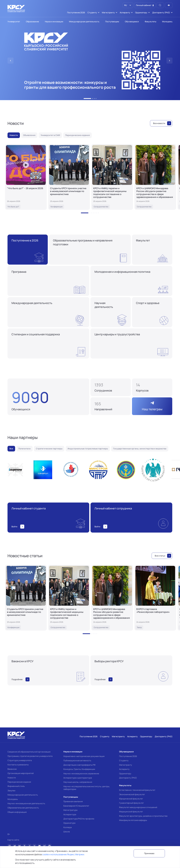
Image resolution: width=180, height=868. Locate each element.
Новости (12, 778)
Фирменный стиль (16, 786)
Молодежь (13, 799)
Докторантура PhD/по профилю (79, 819)
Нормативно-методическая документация (84, 756)
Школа (67, 832)
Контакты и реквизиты (18, 765)
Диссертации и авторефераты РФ (79, 765)
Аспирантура (70, 814)
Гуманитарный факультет (131, 803)
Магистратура (70, 810)
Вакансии (12, 769)
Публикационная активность (77, 760)
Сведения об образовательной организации (29, 752)
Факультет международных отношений (138, 807)
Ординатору (125, 774)
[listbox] (128, 5)
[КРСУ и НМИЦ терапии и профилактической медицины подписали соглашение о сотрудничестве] (112, 177)
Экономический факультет (132, 794)
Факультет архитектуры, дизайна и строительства (143, 816)
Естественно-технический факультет (137, 790)
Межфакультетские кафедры (133, 820)
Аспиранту (124, 769)
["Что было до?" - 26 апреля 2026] (26, 177)
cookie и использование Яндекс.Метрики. (63, 854)
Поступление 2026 (128, 756)
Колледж (68, 827)
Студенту (124, 760)
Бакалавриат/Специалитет (76, 806)
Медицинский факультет (131, 812)
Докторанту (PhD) (128, 778)
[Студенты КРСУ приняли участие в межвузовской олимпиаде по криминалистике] (69, 177)
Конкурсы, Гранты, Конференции (79, 769)
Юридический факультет (131, 799)
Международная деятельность (23, 795)
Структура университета (20, 760)
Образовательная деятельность (23, 808)
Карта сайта (13, 840)
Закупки (11, 791)
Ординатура (69, 823)
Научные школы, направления (78, 782)
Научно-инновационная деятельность (26, 803)
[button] (87, 99)
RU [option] (125, 5)
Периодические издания (19, 782)
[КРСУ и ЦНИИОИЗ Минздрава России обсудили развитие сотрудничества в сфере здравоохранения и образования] (155, 177)
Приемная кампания (73, 801)
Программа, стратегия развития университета (30, 756)
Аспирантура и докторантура (78, 778)
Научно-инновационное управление (81, 774)
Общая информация (17, 812)
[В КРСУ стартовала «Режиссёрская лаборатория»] (155, 598)
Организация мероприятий (21, 773)
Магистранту (126, 765)
